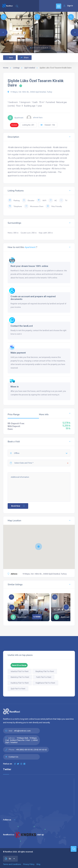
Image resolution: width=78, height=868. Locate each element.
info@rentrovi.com (22, 731)
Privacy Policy (29, 864)
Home (6, 68)
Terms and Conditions (12, 864)
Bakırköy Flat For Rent (20, 677)
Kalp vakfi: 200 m (46, 233)
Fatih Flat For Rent (44, 677)
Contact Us (13, 757)
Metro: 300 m (13, 233)
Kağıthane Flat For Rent (45, 683)
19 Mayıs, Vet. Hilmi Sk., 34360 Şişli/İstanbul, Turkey (30, 92)
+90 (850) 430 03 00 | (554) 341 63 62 (31, 750)
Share (25, 58)
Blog (38, 864)
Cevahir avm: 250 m (29, 233)
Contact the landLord (22, 326)
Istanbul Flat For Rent (20, 671)
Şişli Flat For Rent (18, 689)
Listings (16, 68)
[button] (31, 48)
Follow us (9, 820)
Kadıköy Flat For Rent (20, 683)
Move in (15, 387)
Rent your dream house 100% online (29, 266)
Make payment (18, 353)
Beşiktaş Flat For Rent (45, 671)
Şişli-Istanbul (30, 68)
